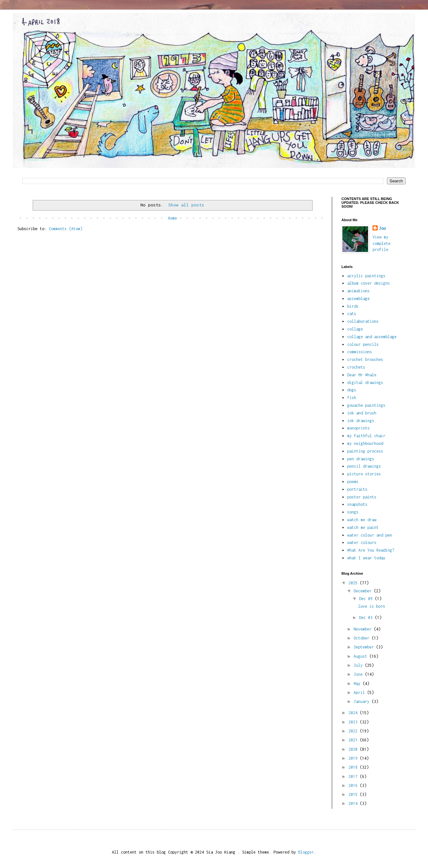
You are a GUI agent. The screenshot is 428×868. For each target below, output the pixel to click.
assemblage (358, 299)
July (359, 665)
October (363, 638)
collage (355, 329)
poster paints (362, 497)
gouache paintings (366, 405)
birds (353, 306)
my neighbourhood (365, 443)
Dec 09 (367, 599)
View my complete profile (382, 243)
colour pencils (363, 344)
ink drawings (361, 421)
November (364, 629)
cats (352, 314)
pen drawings (361, 459)
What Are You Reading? (371, 550)
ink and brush (362, 413)
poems (353, 482)
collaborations (363, 321)
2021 (354, 740)
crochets (356, 367)
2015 (354, 794)
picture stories (364, 474)
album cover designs (369, 283)
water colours (362, 542)
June (359, 674)
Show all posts (186, 205)
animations (358, 291)
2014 (354, 803)
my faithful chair (366, 436)
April (360, 693)
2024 (354, 713)
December (364, 591)
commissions (360, 352)
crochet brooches (365, 359)
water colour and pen (370, 535)
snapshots (357, 504)
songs (353, 512)
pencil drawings (364, 466)
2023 (354, 722)
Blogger (306, 852)
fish (352, 398)
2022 (354, 731)
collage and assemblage (372, 337)
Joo (382, 228)
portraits (357, 489)
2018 (354, 767)
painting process (365, 451)
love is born (372, 606)
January (363, 701)
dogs (352, 390)
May (358, 684)
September (365, 647)
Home (172, 218)
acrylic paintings (366, 276)
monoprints (358, 428)
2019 (354, 758)
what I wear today (366, 558)
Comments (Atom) (66, 229)
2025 (354, 583)
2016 (354, 785)
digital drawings (365, 383)
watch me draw (362, 520)
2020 (354, 749)
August (361, 656)
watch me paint (363, 527)
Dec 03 (367, 618)
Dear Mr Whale (362, 375)
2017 (354, 776)
